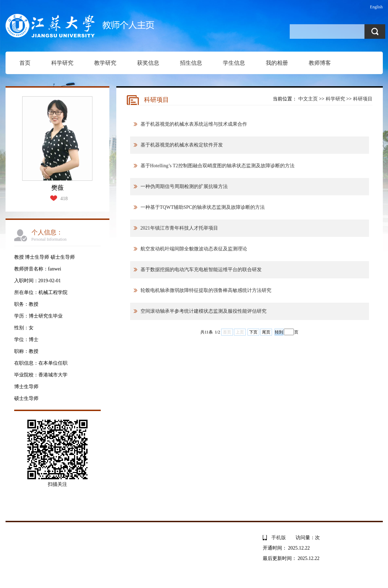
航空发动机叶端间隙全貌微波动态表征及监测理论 (194, 249)
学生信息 (234, 63)
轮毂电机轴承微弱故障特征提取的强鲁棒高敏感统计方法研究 (206, 290)
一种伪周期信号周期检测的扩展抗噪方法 (184, 186)
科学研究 (62, 63)
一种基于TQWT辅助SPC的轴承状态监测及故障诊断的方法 (203, 207)
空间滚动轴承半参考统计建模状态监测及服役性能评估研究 (204, 311)
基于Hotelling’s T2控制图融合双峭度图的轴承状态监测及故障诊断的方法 (218, 166)
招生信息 (191, 63)
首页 (25, 63)
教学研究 (105, 63)
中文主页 (308, 99)
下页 (253, 332)
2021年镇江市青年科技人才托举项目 (179, 228)
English (376, 7)
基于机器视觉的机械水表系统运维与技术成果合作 (194, 124)
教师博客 (320, 63)
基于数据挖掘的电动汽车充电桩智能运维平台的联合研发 (201, 270)
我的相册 (277, 63)
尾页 (266, 332)
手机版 (279, 538)
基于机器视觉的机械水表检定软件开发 (182, 145)
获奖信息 (148, 63)
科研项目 (363, 99)
